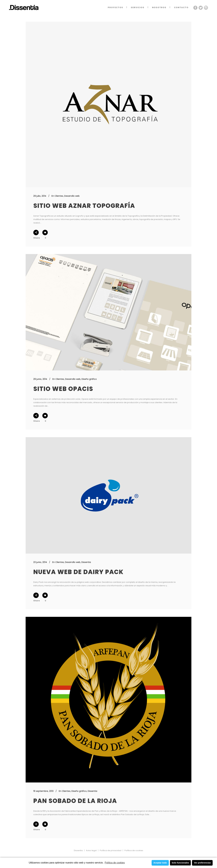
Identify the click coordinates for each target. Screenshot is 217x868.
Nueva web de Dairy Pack (78, 572)
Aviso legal (91, 850)
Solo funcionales (180, 863)
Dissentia (86, 562)
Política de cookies (115, 863)
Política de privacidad (111, 850)
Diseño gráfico (89, 379)
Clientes (59, 196)
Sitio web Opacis (63, 389)
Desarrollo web (72, 196)
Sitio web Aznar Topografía (84, 206)
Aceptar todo (160, 863)
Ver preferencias (202, 863)
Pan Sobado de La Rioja (75, 801)
